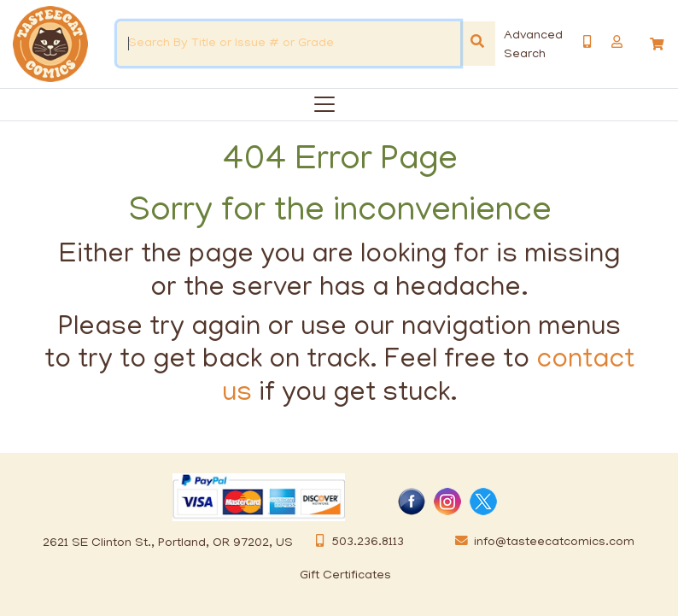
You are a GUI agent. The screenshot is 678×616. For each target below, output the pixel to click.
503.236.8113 (355, 543)
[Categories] (321, 101)
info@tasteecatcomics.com (541, 543)
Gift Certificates (345, 576)
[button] (617, 42)
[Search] (477, 44)
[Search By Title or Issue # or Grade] (289, 44)
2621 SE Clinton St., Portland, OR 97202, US (168, 543)
